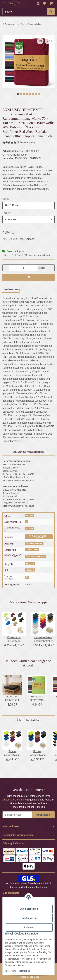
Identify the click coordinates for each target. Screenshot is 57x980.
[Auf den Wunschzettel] (48, 41)
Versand (30, 239)
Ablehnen (29, 927)
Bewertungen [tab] (34, 289)
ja (27, 522)
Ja (27, 577)
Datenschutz (24, 971)
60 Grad (29, 529)
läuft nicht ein (32, 549)
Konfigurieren (29, 918)
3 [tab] (24, 94)
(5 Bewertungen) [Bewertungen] (19, 142)
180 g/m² (30, 515)
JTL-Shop (34, 977)
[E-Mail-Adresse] (17, 815)
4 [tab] (27, 94)
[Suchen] (25, 12)
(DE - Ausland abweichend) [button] (37, 255)
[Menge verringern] (6, 268)
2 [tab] (21, 94)
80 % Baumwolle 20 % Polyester (39, 537)
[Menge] (23, 268)
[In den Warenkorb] (5, 34)
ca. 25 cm (30, 564)
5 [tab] (30, 94)
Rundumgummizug (34, 543)
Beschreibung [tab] (11, 289)
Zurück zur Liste (12, 24)
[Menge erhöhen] (51, 268)
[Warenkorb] (51, 4)
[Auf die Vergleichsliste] (40, 41)
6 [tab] (33, 94)
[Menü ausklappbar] (4, 2)
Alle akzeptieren (29, 909)
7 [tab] (36, 94)
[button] (38, 4)
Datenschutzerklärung (15, 800)
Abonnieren (43, 815)
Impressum (10, 971)
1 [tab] (18, 94)
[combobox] (28, 205)
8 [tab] (39, 94)
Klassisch (30, 570)
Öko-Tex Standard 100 (36, 557)
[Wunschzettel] (44, 4)
